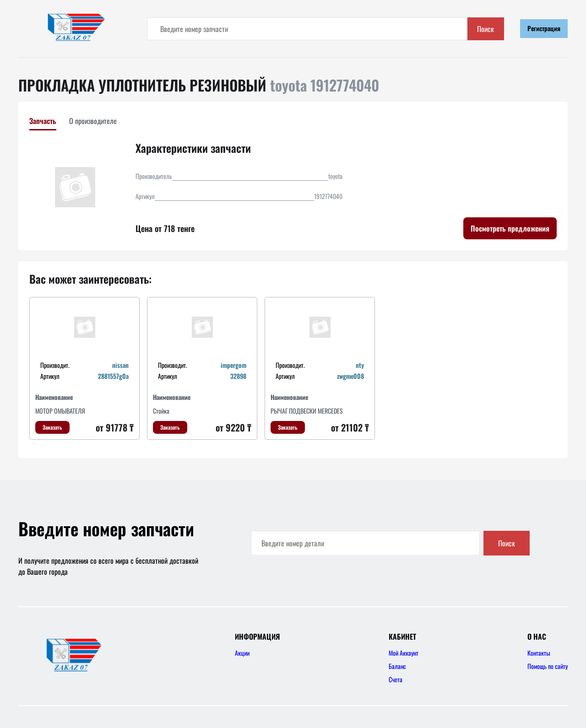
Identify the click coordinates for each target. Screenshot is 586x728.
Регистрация (544, 28)
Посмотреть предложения (510, 228)
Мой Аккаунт (404, 653)
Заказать (52, 427)
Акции (242, 653)
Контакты (539, 653)
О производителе (93, 121)
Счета (396, 679)
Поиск (486, 29)
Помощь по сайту (548, 666)
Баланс (397, 666)
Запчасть (43, 121)
